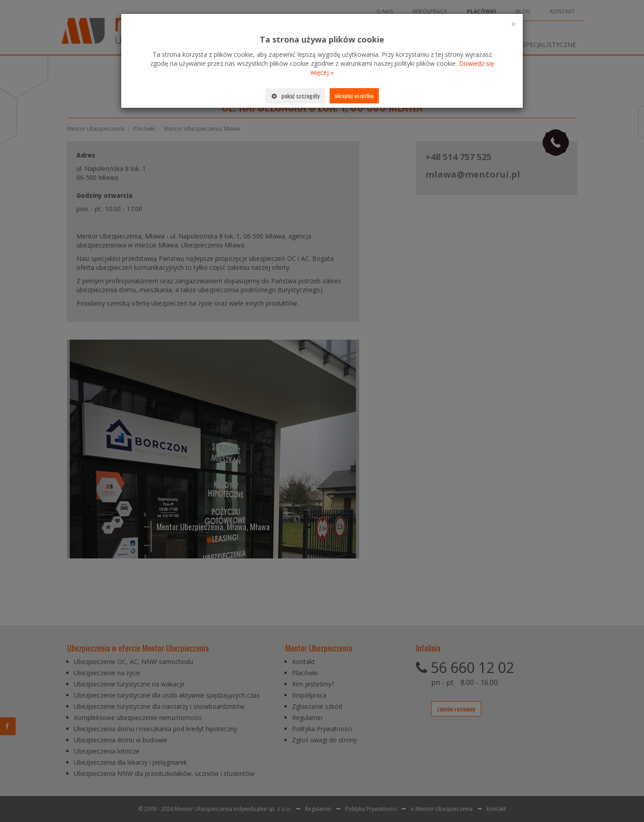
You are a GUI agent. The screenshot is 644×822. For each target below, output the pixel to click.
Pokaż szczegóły (295, 96)
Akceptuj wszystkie (354, 96)
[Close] (513, 24)
